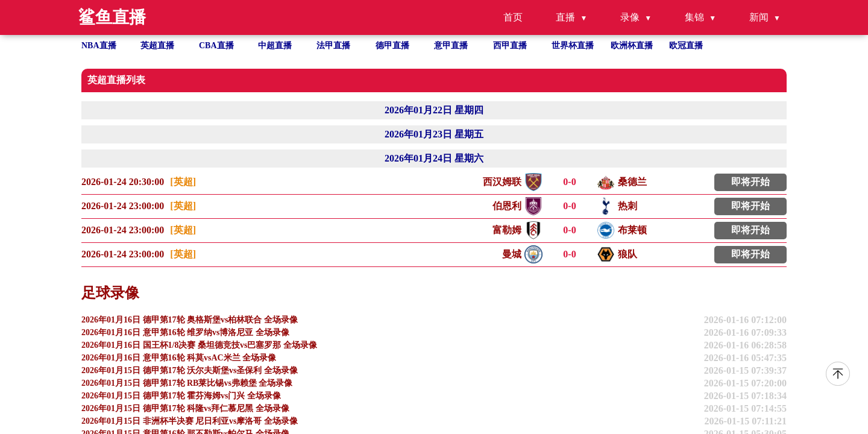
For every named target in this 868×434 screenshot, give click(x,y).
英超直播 (157, 46)
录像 (630, 17)
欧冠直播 (686, 46)
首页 (513, 17)
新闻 (759, 17)
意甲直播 (451, 46)
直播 (565, 17)
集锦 (694, 17)
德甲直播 (392, 46)
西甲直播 (510, 46)
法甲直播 (333, 46)
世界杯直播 (573, 46)
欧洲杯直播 (632, 46)
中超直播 (275, 46)
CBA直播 (216, 46)
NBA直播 (99, 46)
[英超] (183, 182)
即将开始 (750, 182)
